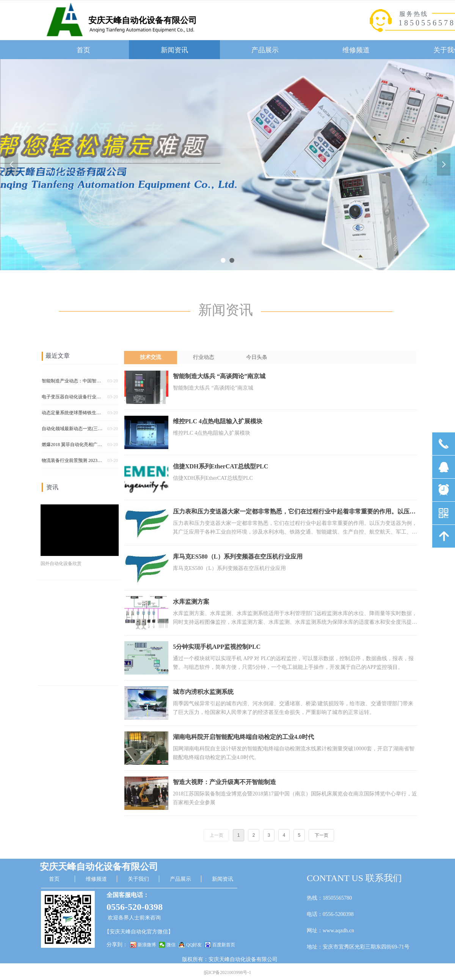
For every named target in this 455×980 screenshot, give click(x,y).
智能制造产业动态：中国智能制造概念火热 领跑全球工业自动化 (73, 382)
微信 (171, 945)
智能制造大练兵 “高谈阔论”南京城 (219, 376)
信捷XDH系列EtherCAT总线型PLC (220, 466)
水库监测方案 (191, 602)
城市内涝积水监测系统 (203, 692)
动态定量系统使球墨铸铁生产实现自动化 (73, 414)
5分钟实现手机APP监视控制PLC (217, 647)
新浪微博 (147, 945)
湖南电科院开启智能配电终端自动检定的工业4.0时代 (243, 737)
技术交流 (151, 357)
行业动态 (204, 357)
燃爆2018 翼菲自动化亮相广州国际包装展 (73, 446)
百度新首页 (224, 945)
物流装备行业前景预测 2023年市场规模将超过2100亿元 (73, 462)
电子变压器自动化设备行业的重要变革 (73, 398)
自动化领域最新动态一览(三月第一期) (73, 430)
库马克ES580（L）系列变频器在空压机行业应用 (238, 557)
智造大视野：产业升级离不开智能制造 (224, 782)
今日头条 (257, 357)
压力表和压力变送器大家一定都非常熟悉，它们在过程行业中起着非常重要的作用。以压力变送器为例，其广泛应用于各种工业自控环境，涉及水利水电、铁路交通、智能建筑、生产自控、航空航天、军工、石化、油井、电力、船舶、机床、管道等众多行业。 (294, 513)
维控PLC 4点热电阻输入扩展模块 (218, 421)
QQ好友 (194, 945)
